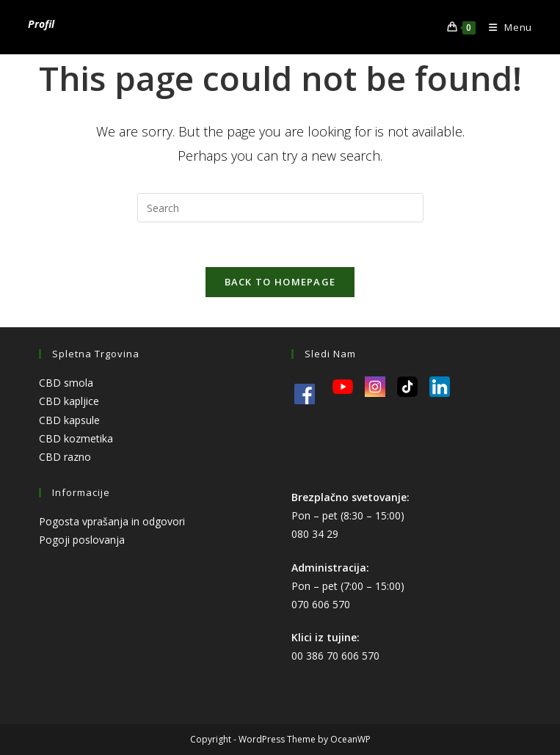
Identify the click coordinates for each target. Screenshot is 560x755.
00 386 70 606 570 (335, 656)
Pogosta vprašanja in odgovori (112, 521)
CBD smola (66, 383)
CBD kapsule (69, 420)
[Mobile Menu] (505, 27)
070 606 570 (321, 604)
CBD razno (65, 457)
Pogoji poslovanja (82, 540)
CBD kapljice (69, 401)
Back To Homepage (280, 282)
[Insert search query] (280, 208)
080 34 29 (315, 534)
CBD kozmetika (76, 438)
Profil (41, 24)
